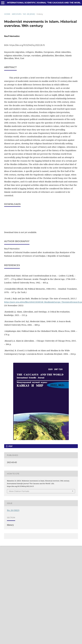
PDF (10, 446)
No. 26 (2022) (29, 14)
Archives (17, 14)
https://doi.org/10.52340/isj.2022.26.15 (27, 45)
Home (7, 14)
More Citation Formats (19, 491)
